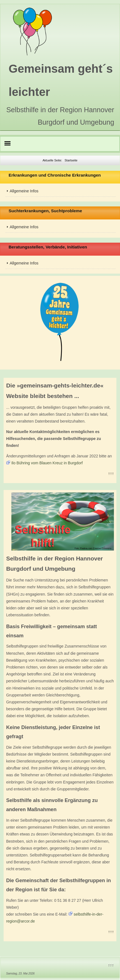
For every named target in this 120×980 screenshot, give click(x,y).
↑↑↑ (111, 473)
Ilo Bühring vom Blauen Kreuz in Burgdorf (47, 463)
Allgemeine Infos (24, 191)
